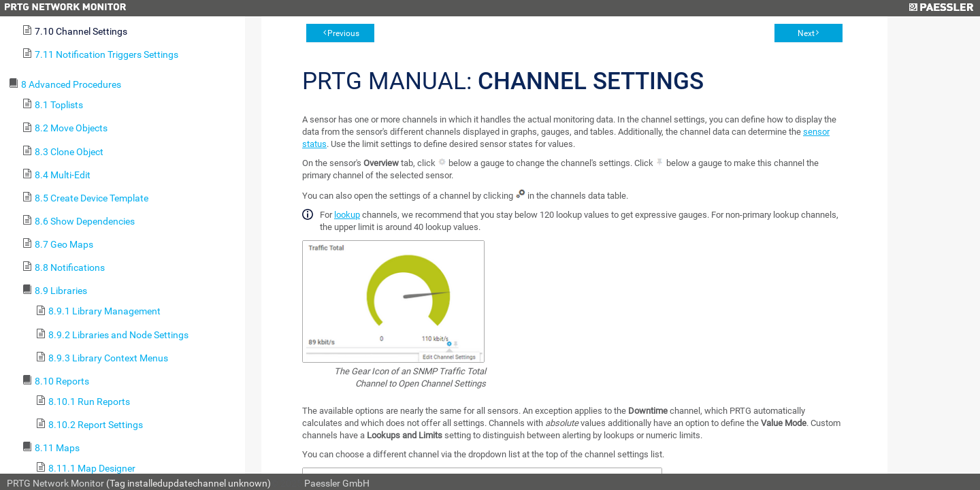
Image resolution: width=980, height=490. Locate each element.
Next (806, 33)
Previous (343, 33)
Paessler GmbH (337, 483)
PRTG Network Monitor (55, 483)
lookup (347, 215)
